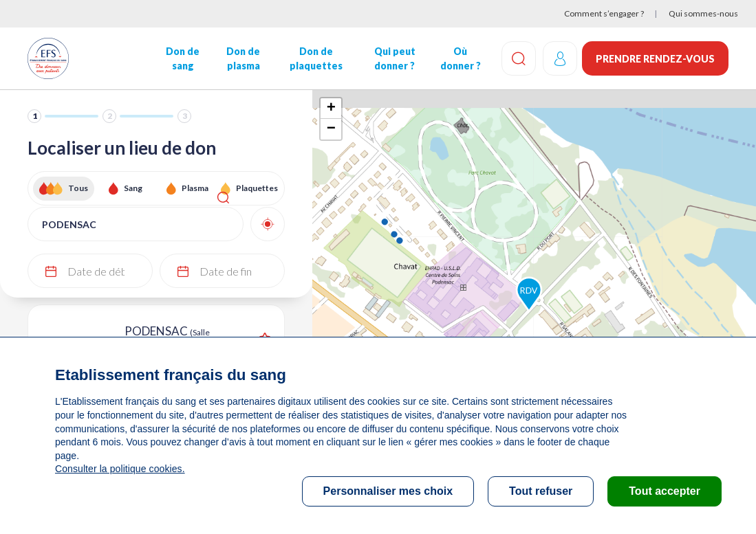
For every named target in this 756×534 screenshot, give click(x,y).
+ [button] (331, 109)
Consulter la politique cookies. (119, 469)
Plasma (195, 188)
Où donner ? (458, 58)
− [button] (331, 129)
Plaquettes (257, 188)
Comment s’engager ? (604, 13)
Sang (133, 188)
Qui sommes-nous (703, 13)
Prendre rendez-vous (655, 59)
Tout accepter (665, 491)
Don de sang (182, 58)
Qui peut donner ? (393, 58)
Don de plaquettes (315, 58)
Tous (78, 188)
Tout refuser (541, 491)
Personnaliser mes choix (388, 491)
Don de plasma (242, 58)
